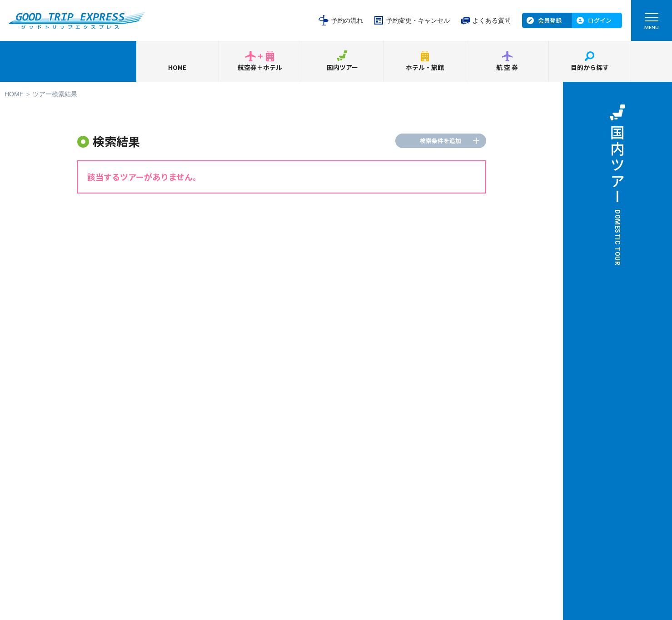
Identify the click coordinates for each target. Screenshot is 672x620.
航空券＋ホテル (260, 67)
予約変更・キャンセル (418, 20)
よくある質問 (492, 20)
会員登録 (550, 20)
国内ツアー (342, 67)
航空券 (508, 67)
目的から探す (590, 67)
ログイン (600, 20)
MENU (652, 23)
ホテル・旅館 (425, 67)
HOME (177, 67)
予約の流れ (347, 20)
